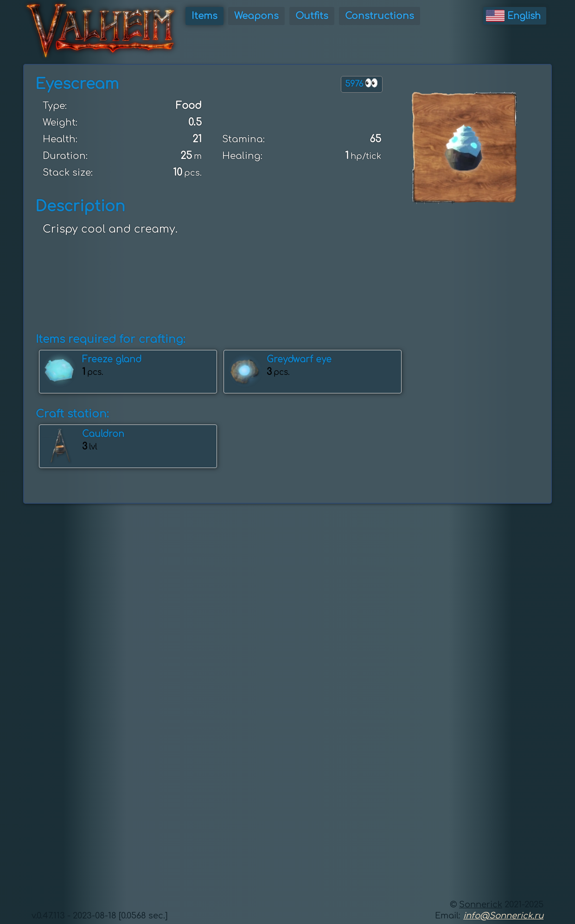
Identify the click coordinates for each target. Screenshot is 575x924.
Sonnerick (481, 905)
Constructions (380, 16)
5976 (362, 83)
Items (204, 16)
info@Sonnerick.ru (503, 916)
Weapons (256, 16)
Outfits (312, 16)
